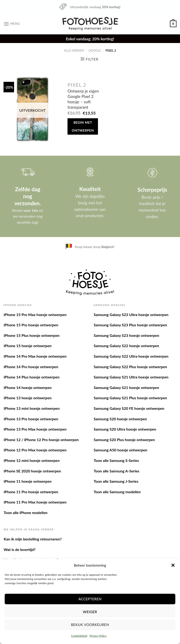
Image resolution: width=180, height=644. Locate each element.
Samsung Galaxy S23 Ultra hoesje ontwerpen (131, 315)
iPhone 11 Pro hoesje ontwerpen (31, 492)
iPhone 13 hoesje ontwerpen (28, 398)
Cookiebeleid (79, 636)
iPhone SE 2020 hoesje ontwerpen (32, 471)
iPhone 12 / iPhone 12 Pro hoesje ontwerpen (41, 440)
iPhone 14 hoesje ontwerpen (28, 387)
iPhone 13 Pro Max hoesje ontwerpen (35, 429)
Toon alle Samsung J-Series (116, 481)
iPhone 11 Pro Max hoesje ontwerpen (35, 502)
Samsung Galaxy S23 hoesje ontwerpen (126, 335)
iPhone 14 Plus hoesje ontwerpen (32, 377)
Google (95, 50)
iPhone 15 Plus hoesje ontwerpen (32, 335)
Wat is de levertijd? (20, 549)
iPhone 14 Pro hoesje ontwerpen (31, 367)
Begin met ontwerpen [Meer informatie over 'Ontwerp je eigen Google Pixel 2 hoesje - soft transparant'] (83, 126)
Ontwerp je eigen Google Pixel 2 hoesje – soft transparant (83, 99)
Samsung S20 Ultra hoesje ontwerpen (125, 429)
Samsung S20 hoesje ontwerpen (120, 419)
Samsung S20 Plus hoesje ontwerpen (124, 440)
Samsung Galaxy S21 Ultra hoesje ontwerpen (131, 377)
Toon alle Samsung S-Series (116, 460)
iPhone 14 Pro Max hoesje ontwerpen (35, 356)
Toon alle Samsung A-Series (117, 471)
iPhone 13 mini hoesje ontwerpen (32, 408)
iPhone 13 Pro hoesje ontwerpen (31, 419)
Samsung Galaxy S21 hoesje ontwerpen (126, 387)
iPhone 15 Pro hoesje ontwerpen (31, 325)
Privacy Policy (98, 636)
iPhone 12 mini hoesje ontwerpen (32, 460)
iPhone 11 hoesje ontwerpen (28, 481)
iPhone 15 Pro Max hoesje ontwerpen (35, 315)
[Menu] (12, 24)
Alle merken (74, 50)
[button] (173, 565)
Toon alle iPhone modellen (26, 513)
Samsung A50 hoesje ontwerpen (121, 450)
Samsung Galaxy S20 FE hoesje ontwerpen (129, 408)
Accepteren (90, 599)
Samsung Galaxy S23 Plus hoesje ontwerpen (130, 325)
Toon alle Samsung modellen (117, 492)
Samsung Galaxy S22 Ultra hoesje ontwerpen (131, 356)
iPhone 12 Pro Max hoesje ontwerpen (35, 450)
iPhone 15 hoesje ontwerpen (28, 346)
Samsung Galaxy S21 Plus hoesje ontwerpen (130, 398)
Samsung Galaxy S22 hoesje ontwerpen (126, 346)
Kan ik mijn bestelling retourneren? (33, 539)
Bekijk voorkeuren (90, 625)
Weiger (90, 612)
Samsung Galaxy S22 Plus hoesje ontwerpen (130, 367)
